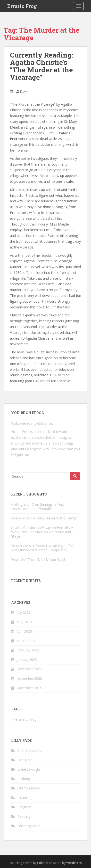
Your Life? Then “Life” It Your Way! (38, 559)
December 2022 (29, 669)
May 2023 (24, 622)
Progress (25, 807)
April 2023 (24, 631)
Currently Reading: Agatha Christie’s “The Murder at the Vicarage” (41, 66)
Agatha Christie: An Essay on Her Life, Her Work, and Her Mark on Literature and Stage (44, 532)
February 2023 (28, 650)
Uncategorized (29, 826)
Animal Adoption (30, 750)
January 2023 (27, 660)
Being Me (25, 760)
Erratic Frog (22, 6)
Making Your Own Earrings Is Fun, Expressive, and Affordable (38, 507)
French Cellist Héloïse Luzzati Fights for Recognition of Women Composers (42, 548)
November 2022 (29, 678)
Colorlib (43, 863)
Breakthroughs (29, 769)
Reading (24, 816)
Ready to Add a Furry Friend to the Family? (45, 518)
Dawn (24, 91)
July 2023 (24, 612)
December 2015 (29, 688)
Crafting (24, 779)
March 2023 (26, 641)
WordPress (74, 863)
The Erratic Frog (24, 719)
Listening (25, 798)
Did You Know (29, 788)
